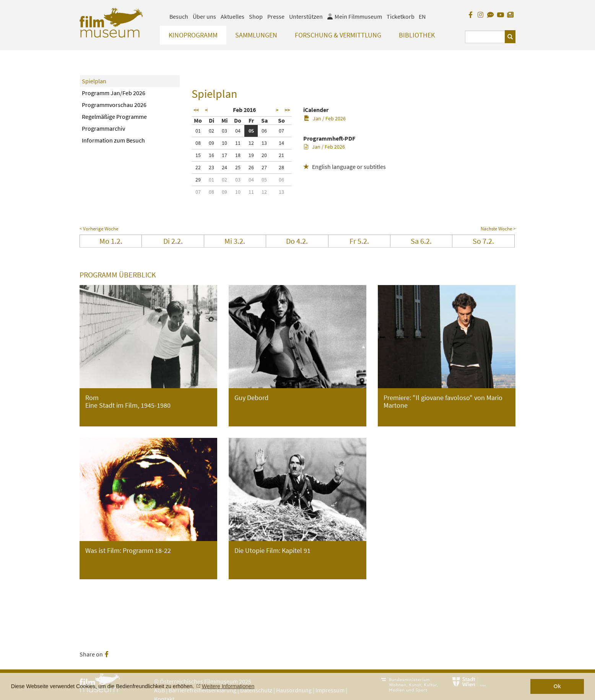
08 (198, 143)
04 (238, 131)
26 (251, 167)
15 (198, 155)
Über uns (204, 16)
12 (251, 143)
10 (224, 143)
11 (238, 143)
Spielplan (94, 81)
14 (281, 143)
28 (281, 167)
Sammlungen (256, 35)
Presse (276, 16)
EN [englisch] (422, 16)
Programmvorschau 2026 (114, 105)
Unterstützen (306, 16)
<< (196, 110)
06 (264, 131)
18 (238, 155)
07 (281, 131)
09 (211, 143)
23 (211, 167)
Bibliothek (417, 35)
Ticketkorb (401, 16)
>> (287, 110)
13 (264, 143)
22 (198, 167)
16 (211, 155)
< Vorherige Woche (99, 229)
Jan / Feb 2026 (325, 118)
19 (251, 155)
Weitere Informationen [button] (228, 686)
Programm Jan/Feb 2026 (114, 93)
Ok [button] (557, 686)
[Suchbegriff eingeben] (485, 37)
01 (198, 131)
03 (224, 131)
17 (224, 155)
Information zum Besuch (113, 140)
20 (264, 155)
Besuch (179, 16)
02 (211, 131)
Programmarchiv (103, 128)
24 (224, 167)
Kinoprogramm (193, 35)
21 (281, 155)
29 (198, 180)
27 (264, 167)
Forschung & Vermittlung (338, 35)
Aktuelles (232, 16)
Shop (256, 16)
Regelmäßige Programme (114, 117)
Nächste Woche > (498, 229)
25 (238, 167)
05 (251, 131)
